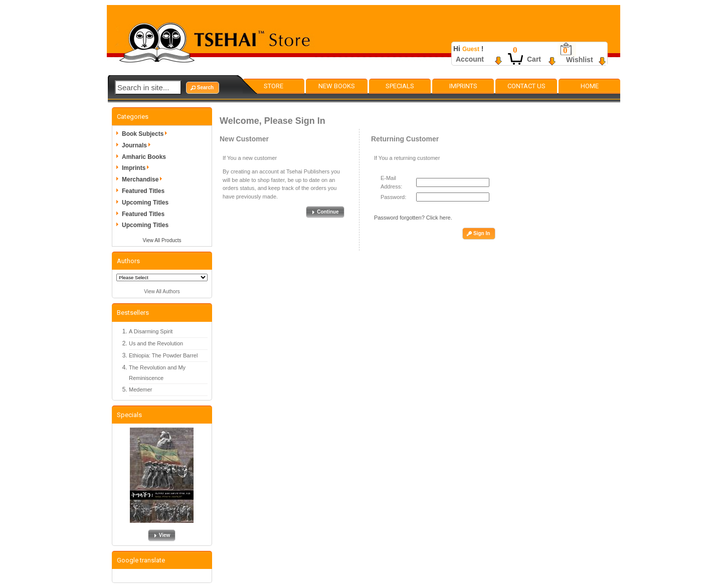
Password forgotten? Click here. (413, 218)
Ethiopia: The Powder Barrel (163, 355)
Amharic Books (144, 157)
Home (590, 86)
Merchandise (144, 179)
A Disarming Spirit (151, 331)
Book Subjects (146, 134)
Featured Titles (143, 191)
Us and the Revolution (156, 343)
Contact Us (526, 86)
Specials (400, 86)
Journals (138, 145)
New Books (337, 86)
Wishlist (580, 60)
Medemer (140, 389)
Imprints (463, 86)
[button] (203, 88)
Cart (534, 59)
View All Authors (162, 291)
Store (274, 86)
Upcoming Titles (145, 203)
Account (470, 59)
